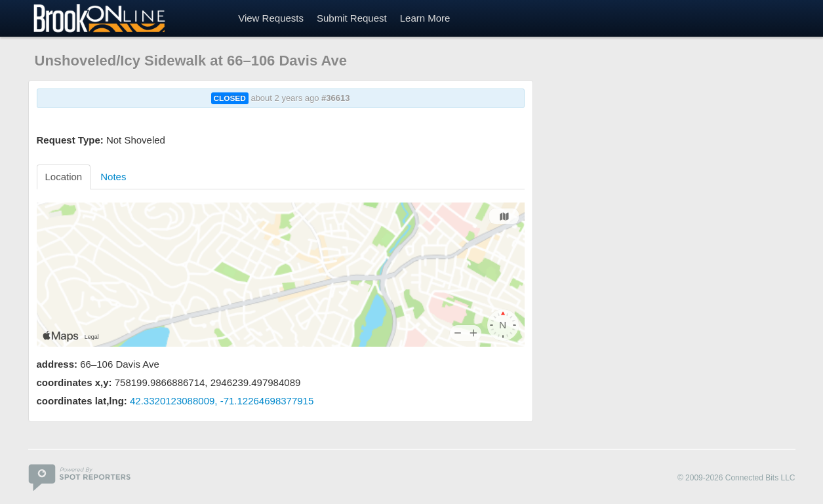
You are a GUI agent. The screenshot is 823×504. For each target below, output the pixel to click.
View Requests (271, 18)
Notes (113, 177)
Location (64, 177)
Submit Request (352, 18)
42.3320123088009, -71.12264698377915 (222, 401)
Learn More (425, 18)
